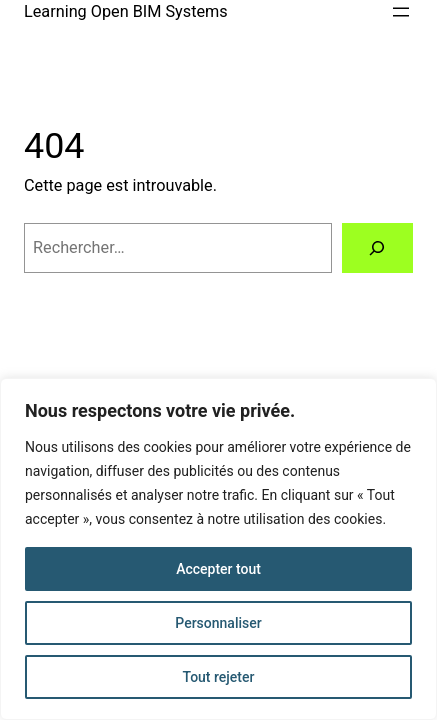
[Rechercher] (377, 248)
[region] (218, 549)
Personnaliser (218, 623)
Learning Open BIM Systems (126, 11)
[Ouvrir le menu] (401, 12)
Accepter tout (218, 569)
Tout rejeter (219, 677)
